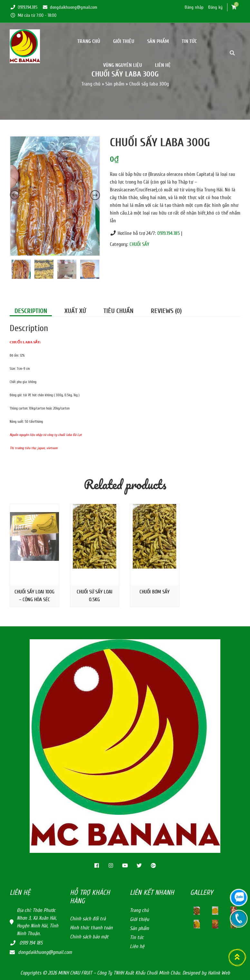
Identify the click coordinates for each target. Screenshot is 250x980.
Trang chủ (89, 41)
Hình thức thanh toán (91, 928)
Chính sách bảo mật (89, 937)
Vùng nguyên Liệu (123, 65)
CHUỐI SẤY (139, 244)
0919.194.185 (24, 7)
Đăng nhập (194, 7)
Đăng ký (215, 7)
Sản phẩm (158, 41)
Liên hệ (163, 65)
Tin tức (189, 41)
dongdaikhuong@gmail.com (70, 7)
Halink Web (219, 973)
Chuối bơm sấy (154, 592)
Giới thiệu (124, 41)
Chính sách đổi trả (88, 919)
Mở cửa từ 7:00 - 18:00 (33, 15)
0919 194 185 (31, 943)
